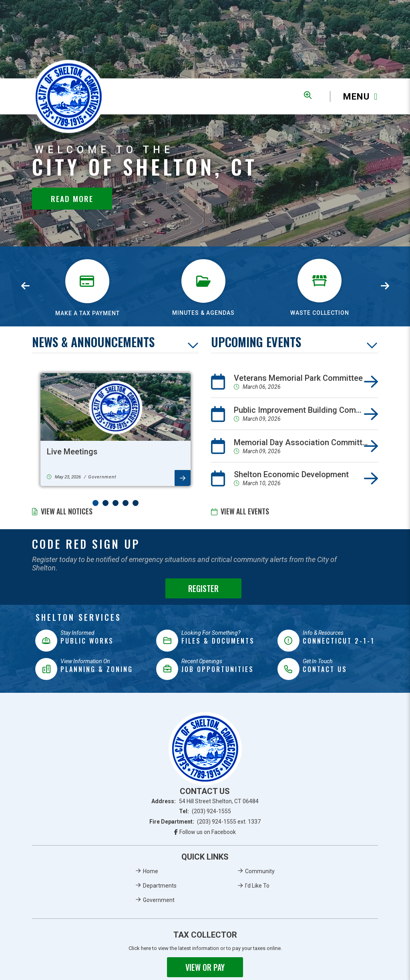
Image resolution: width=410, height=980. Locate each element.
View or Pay (205, 967)
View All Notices (67, 511)
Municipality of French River (69, 97)
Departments (160, 886)
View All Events (245, 511)
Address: (205, 801)
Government (159, 900)
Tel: (205, 811)
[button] (95, 503)
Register (203, 588)
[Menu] (354, 97)
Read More (72, 199)
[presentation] (25, 286)
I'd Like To (257, 886)
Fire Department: (205, 822)
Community (260, 871)
